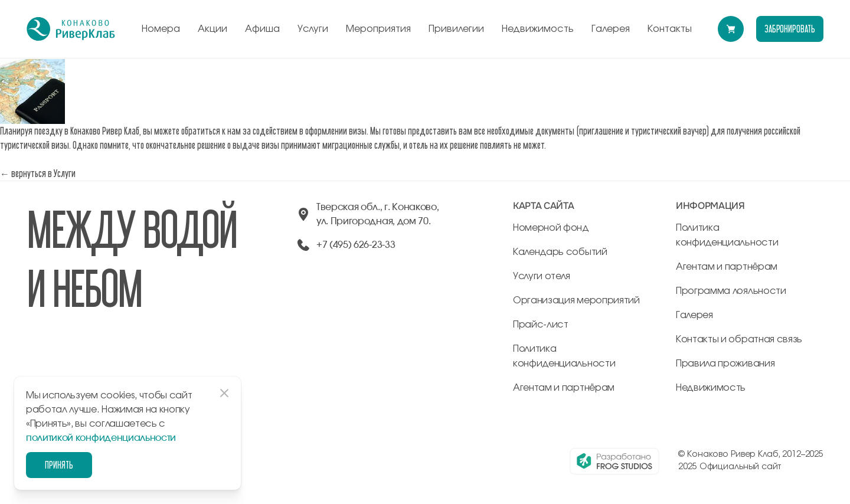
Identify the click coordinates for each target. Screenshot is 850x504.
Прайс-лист (541, 325)
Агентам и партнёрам (564, 388)
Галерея (611, 29)
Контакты (670, 29)
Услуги (313, 29)
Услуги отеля (542, 276)
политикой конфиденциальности (101, 438)
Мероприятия (378, 29)
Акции (212, 29)
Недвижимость (538, 29)
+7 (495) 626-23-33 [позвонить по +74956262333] (356, 245)
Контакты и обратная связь (739, 339)
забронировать (790, 29)
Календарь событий (560, 252)
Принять (59, 465)
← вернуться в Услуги (38, 173)
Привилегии (456, 29)
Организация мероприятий (576, 300)
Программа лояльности (731, 291)
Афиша (262, 29)
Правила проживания (725, 364)
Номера (161, 29)
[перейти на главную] (71, 29)
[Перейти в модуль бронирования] (731, 29)
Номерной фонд (551, 228)
